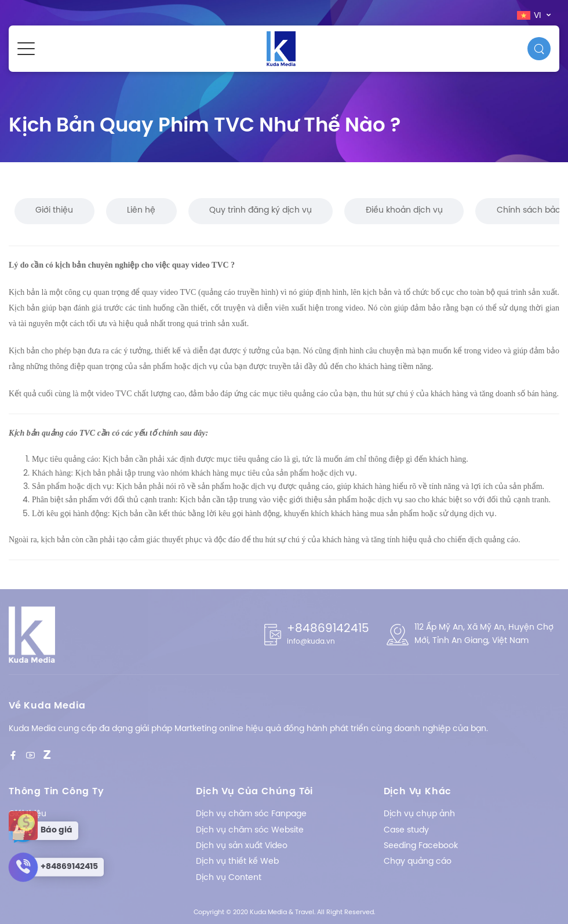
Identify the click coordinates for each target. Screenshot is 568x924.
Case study (406, 830)
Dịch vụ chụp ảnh (419, 814)
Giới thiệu (54, 211)
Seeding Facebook (421, 846)
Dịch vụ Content (229, 878)
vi (530, 16)
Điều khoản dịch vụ (404, 211)
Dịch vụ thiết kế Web (237, 862)
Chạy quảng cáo (418, 862)
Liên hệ (141, 211)
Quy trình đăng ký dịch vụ (261, 211)
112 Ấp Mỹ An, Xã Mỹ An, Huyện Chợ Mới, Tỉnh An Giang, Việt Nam (484, 634)
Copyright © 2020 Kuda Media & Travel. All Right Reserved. (284, 912)
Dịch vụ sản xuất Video (242, 846)
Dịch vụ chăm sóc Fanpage (251, 814)
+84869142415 (328, 629)
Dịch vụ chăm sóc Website (250, 830)
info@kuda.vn (311, 642)
